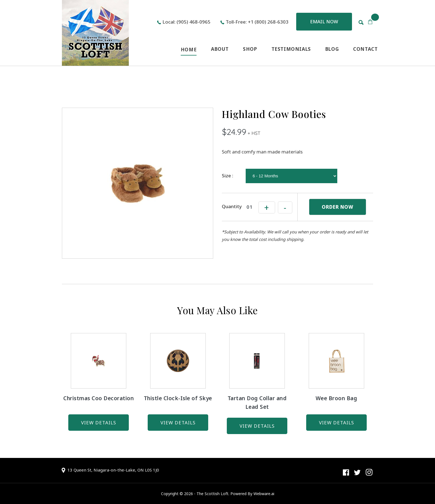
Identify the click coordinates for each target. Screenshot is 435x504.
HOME (189, 50)
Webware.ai (264, 494)
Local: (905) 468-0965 (186, 22)
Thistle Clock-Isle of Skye (178, 398)
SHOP (250, 49)
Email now (324, 22)
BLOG (332, 49)
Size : (227, 176)
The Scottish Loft (213, 494)
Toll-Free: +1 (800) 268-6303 (257, 22)
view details (99, 423)
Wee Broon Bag (336, 398)
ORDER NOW (338, 207)
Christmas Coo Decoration (99, 398)
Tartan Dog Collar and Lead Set (257, 403)
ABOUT (220, 49)
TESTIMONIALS (291, 49)
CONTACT (365, 49)
